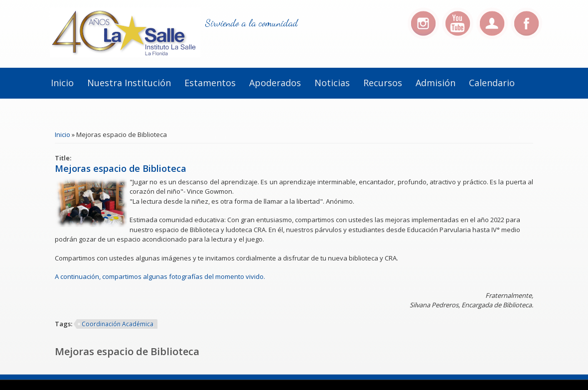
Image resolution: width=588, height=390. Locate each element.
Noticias (332, 83)
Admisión (436, 83)
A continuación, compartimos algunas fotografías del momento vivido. (160, 276)
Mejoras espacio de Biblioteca (121, 168)
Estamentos (210, 83)
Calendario (492, 83)
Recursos (383, 83)
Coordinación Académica (118, 324)
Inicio (62, 83)
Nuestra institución (129, 83)
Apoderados (275, 83)
